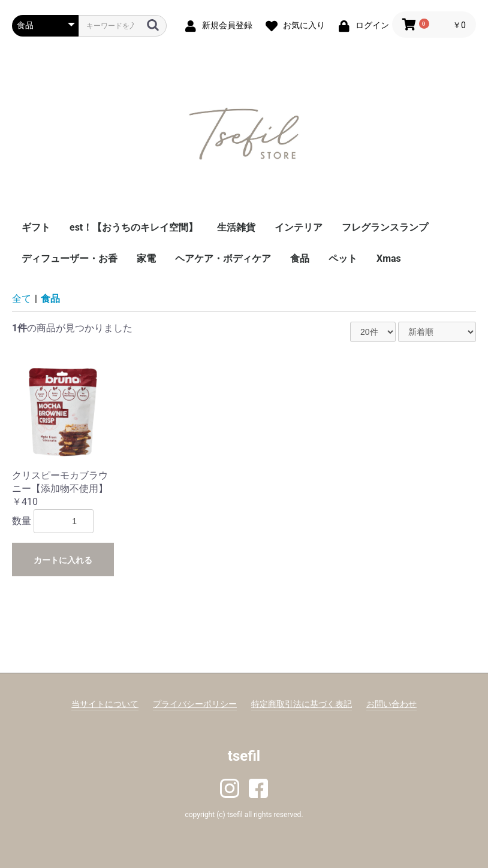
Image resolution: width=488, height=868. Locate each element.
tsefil (244, 756)
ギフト (36, 227)
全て (22, 299)
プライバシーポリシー (195, 704)
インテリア (299, 227)
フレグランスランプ (385, 227)
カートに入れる (63, 560)
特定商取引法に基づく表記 (302, 704)
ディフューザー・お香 (70, 258)
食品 (300, 258)
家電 (146, 258)
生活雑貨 (236, 227)
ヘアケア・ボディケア (223, 258)
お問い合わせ (391, 704)
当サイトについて (105, 704)
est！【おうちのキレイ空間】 (134, 227)
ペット (343, 258)
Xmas (389, 258)
